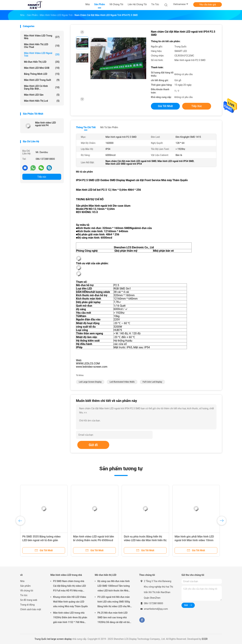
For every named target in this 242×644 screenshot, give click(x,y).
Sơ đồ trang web (29, 600)
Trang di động (27, 605)
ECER (205, 639)
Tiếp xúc (42, 177)
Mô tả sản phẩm (109, 127)
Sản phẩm (25, 586)
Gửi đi (93, 445)
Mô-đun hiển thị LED (42, 62)
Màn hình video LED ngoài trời (42, 54)
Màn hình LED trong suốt (42, 80)
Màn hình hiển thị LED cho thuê (42, 46)
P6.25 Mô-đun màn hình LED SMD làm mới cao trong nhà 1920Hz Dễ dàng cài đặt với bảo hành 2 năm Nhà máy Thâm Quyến (114, 618)
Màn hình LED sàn (42, 95)
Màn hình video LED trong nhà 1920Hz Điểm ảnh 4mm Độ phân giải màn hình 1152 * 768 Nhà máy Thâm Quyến (70, 618)
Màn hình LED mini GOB (42, 68)
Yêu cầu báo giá (208, 5)
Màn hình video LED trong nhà (42, 37)
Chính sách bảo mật (31, 609)
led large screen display (90, 382)
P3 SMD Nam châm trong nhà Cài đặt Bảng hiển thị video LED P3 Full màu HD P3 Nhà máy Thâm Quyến (69, 586)
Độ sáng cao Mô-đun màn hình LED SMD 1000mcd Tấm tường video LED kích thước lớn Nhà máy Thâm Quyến (114, 586)
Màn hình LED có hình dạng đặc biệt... (42, 87)
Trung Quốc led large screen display (53, 639)
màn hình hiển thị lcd (42, 101)
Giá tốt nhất (165, 106)
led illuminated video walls (122, 382)
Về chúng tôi (27, 591)
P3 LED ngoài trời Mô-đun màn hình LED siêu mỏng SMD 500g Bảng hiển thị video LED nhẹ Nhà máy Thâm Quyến (114, 602)
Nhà (22, 581)
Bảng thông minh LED (42, 74)
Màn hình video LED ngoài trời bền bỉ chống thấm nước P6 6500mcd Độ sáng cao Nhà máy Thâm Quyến (94, 540)
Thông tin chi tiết (86, 127)
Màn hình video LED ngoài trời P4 (45, 124)
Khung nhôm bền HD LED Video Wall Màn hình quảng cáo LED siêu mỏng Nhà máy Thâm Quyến (70, 602)
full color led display (152, 382)
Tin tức (24, 595)
